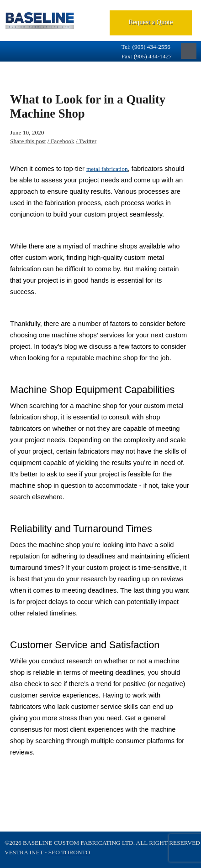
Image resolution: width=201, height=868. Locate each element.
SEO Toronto (69, 852)
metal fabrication (107, 169)
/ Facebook (61, 141)
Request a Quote (151, 22)
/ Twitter (86, 141)
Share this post (28, 141)
